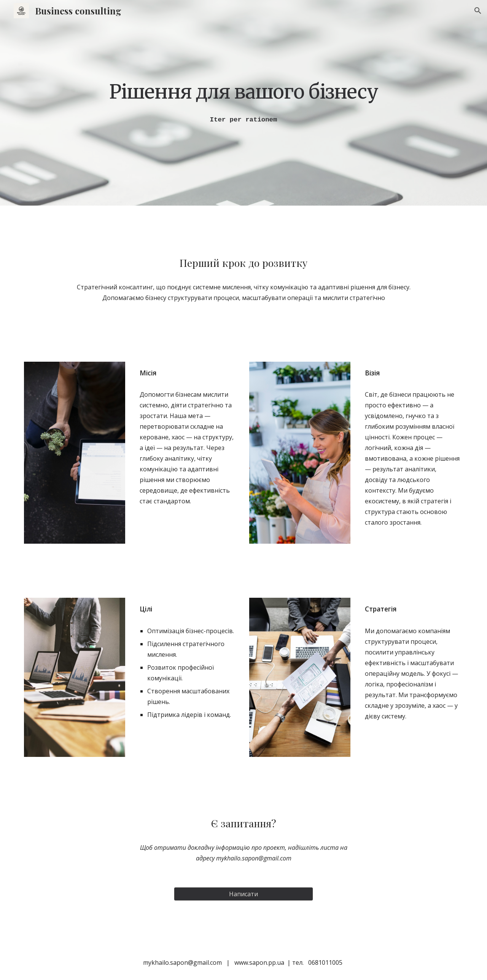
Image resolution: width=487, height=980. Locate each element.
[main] (243, 91)
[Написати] (243, 894)
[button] (478, 11)
